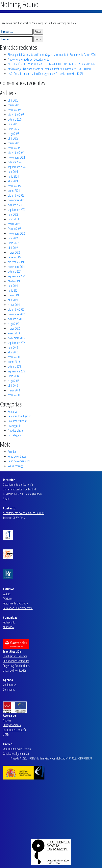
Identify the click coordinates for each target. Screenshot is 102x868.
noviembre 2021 (16, 267)
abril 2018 (13, 385)
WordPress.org (15, 466)
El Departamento (12, 725)
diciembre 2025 (16, 115)
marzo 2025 (14, 143)
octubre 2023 (15, 205)
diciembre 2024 (16, 153)
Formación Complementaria (18, 608)
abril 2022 (13, 248)
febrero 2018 (14, 395)
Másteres (8, 599)
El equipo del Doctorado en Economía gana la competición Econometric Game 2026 (52, 55)
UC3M (6, 735)
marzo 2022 (14, 252)
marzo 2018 (14, 390)
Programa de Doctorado (15, 603)
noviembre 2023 (16, 200)
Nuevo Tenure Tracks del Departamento (29, 59)
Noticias (7, 720)
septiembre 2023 (17, 210)
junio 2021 (13, 290)
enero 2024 (14, 191)
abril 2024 (13, 181)
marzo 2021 (14, 305)
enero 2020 (14, 333)
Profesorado (9, 622)
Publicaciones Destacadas (16, 661)
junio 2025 (13, 129)
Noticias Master (16, 430)
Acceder (12, 452)
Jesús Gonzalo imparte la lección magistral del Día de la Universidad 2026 (46, 74)
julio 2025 (13, 124)
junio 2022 (13, 243)
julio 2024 (13, 172)
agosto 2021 (14, 281)
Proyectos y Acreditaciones (16, 666)
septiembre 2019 (17, 343)
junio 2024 (13, 176)
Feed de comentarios (19, 461)
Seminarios (9, 689)
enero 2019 (14, 362)
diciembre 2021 (16, 262)
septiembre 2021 (17, 276)
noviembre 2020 (16, 314)
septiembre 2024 (17, 167)
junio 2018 (13, 376)
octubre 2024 (15, 162)
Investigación (15, 426)
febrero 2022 (14, 257)
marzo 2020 (14, 328)
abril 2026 (13, 100)
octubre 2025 (15, 119)
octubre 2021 (15, 271)
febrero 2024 (14, 186)
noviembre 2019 (16, 338)
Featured (13, 411)
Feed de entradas (17, 456)
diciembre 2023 (16, 195)
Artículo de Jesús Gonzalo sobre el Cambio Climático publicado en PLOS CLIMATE (50, 69)
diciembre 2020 (16, 309)
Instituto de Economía (14, 730)
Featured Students (18, 421)
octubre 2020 (15, 319)
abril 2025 (13, 138)
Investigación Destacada (15, 656)
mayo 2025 (13, 134)
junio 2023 (13, 219)
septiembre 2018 (17, 371)
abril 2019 (13, 352)
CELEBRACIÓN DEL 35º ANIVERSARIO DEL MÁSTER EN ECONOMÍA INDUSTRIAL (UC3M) (51, 64)
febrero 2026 (14, 110)
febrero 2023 (14, 229)
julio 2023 (13, 214)
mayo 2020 (13, 324)
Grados (7, 594)
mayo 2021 (13, 295)
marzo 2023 (14, 224)
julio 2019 (13, 347)
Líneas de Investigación (15, 670)
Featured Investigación (20, 416)
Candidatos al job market (16, 754)
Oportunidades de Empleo (17, 749)
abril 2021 (13, 300)
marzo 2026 (14, 105)
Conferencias (10, 685)
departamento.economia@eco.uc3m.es (24, 513)
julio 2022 (13, 238)
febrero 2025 (14, 148)
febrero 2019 (14, 357)
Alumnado (8, 627)
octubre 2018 (15, 366)
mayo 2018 (13, 381)
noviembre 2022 (16, 233)
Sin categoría (15, 435)
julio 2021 (13, 286)
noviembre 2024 (16, 157)
